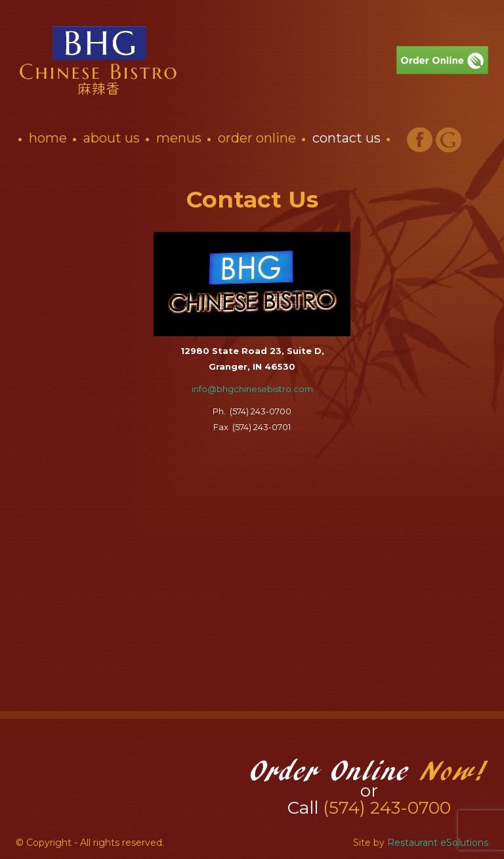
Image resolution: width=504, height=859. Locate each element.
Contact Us (346, 138)
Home (48, 138)
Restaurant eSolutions (438, 843)
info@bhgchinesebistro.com (252, 389)
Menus (179, 138)
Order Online (257, 138)
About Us (112, 138)
